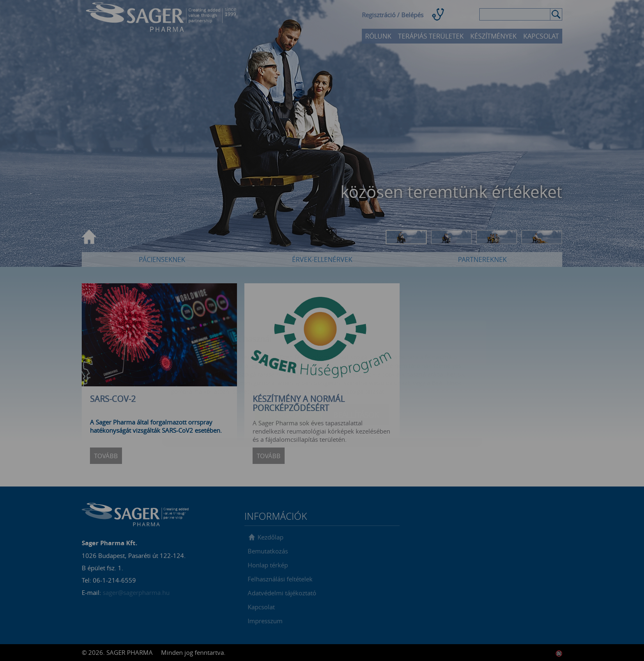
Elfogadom (288, 366)
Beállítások (356, 366)
